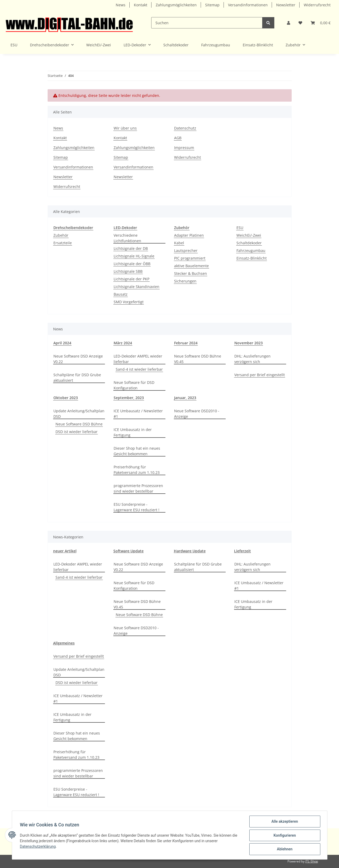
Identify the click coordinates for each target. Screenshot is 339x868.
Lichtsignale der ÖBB (132, 264)
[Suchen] (207, 23)
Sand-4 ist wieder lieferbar (139, 369)
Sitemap (212, 5)
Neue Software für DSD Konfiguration (134, 385)
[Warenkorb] (321, 23)
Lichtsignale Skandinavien (136, 287)
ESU (240, 228)
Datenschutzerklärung (38, 847)
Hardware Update (190, 551)
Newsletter (286, 5)
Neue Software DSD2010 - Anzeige (197, 414)
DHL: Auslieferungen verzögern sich (252, 359)
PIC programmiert (190, 258)
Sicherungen (185, 281)
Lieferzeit (242, 551)
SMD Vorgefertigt (129, 302)
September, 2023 (129, 398)
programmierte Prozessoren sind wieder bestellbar (138, 488)
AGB (178, 138)
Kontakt (141, 5)
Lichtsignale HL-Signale (134, 256)
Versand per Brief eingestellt (260, 375)
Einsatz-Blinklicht (252, 258)
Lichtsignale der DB (131, 248)
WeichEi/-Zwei (249, 235)
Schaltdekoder (249, 243)
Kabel (179, 243)
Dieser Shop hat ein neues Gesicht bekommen (137, 451)
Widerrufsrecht (317, 5)
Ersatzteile (63, 243)
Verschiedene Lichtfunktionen (127, 238)
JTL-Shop (312, 861)
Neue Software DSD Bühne (79, 424)
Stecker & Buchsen (191, 273)
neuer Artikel (65, 551)
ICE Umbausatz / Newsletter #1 (138, 414)
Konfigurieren (284, 836)
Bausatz (121, 294)
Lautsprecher (186, 251)
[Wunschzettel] (300, 23)
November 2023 (249, 343)
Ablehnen (284, 849)
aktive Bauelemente (191, 266)
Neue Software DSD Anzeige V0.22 (78, 359)
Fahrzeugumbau (251, 251)
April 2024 (62, 343)
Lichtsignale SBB (128, 271)
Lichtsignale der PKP (131, 279)
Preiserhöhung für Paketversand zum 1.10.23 (137, 470)
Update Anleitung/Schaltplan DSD (79, 414)
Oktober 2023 (66, 398)
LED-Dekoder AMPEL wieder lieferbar (138, 359)
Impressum (184, 148)
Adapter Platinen (189, 235)
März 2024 (123, 343)
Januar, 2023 (185, 398)
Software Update (128, 551)
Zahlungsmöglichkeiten (176, 5)
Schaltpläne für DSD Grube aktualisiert (77, 378)
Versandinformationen (248, 5)
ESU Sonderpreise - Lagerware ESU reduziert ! (136, 507)
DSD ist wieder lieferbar (77, 432)
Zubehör (61, 235)
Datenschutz (185, 128)
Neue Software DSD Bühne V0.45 (198, 359)
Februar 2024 (186, 343)
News (121, 5)
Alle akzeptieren (284, 822)
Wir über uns (125, 128)
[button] (289, 23)
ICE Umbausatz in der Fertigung (133, 432)
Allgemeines (64, 643)
